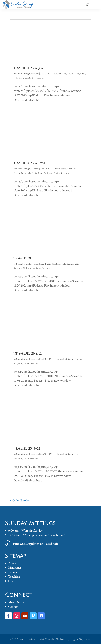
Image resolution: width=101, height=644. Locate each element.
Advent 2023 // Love (30, 163)
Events (13, 572)
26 (77, 359)
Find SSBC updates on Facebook (36, 544)
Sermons (40, 78)
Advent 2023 (60, 74)
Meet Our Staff (18, 602)
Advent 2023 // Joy (29, 68)
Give (11, 581)
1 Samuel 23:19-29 (27, 449)
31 (24, 268)
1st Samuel (58, 264)
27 (80, 359)
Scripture (24, 78)
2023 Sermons (61, 169)
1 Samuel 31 (22, 258)
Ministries (15, 568)
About (12, 563)
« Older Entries (20, 501)
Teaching (14, 577)
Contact (13, 607)
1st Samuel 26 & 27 (28, 354)
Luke (83, 74)
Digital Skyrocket (81, 639)
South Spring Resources (27, 74)
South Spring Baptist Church (36, 639)
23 (77, 454)
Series (32, 78)
